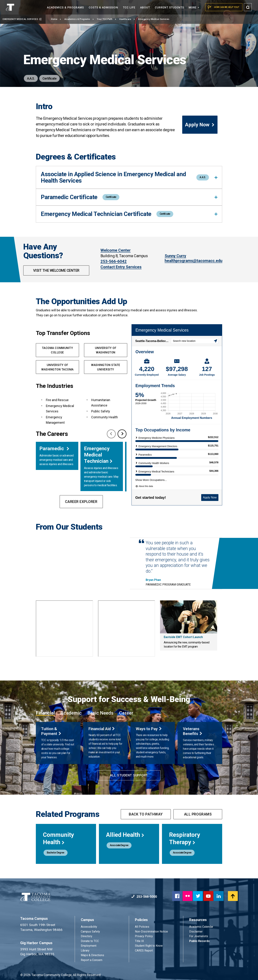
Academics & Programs (79, 19)
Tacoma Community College (57, 350)
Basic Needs (100, 713)
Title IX (139, 941)
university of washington (106, 350)
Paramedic (52, 449)
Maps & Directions (92, 955)
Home (56, 19)
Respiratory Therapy (185, 838)
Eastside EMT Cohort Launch (183, 637)
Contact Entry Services (121, 267)
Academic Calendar (201, 927)
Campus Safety (90, 932)
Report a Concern (92, 960)
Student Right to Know (149, 946)
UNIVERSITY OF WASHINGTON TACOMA (57, 367)
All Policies (142, 927)
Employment (89, 946)
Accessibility (89, 927)
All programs (198, 814)
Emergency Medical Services (22, 19)
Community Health (58, 838)
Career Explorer (81, 502)
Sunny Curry (175, 256)
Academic (71, 713)
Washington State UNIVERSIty (106, 367)
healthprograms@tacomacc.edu (193, 261)
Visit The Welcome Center (56, 270)
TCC (129, 8)
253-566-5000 (144, 897)
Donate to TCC (90, 941)
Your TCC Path (107, 19)
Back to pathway (146, 814)
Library (85, 951)
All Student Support (129, 775)
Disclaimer (196, 932)
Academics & (65, 8)
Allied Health (125, 835)
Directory (87, 936)
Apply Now (200, 125)
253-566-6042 (114, 261)
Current (169, 8)
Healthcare (127, 19)
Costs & (103, 8)
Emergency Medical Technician (97, 455)
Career (126, 713)
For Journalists (199, 936)
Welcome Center (116, 250)
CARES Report (144, 951)
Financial (45, 713)
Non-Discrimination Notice (151, 932)
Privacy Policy (144, 936)
